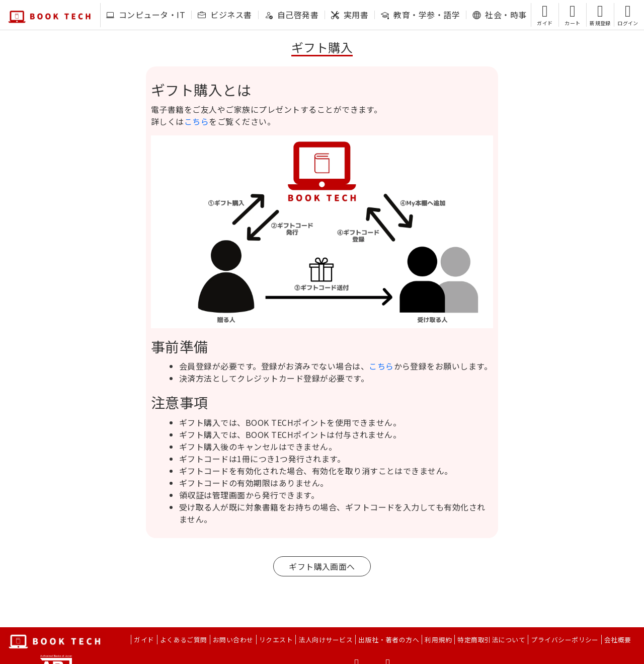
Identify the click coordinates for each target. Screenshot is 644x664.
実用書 (350, 15)
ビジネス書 (225, 15)
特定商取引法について (491, 640)
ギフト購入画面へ (322, 566)
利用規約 (438, 640)
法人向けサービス (326, 640)
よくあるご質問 (184, 640)
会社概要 (618, 640)
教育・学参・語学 (420, 15)
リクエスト (276, 640)
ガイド (144, 640)
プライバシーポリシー (565, 640)
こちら (196, 121)
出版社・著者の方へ (389, 640)
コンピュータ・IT (146, 15)
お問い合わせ (233, 640)
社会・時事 (499, 15)
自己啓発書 (292, 15)
